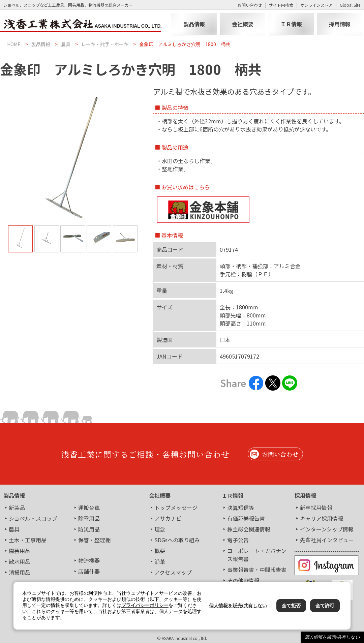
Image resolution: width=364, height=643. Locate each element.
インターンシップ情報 (327, 529)
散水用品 (20, 561)
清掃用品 (20, 572)
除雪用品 (89, 518)
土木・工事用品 (28, 540)
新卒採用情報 (316, 508)
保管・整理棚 (94, 540)
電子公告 (238, 540)
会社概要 (243, 24)
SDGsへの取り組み (177, 540)
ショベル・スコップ (33, 518)
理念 (160, 529)
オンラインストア (316, 5)
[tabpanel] (73, 158)
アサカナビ (168, 518)
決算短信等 (241, 508)
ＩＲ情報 (291, 24)
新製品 (17, 508)
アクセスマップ (173, 572)
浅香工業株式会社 (85, 24)
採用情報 (340, 24)
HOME (14, 44)
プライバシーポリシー (145, 605)
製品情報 (194, 24)
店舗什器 (89, 571)
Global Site (350, 5)
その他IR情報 (243, 580)
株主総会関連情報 (249, 529)
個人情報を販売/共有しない (332, 637)
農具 (66, 44)
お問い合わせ (250, 5)
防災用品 (89, 529)
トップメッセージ (176, 508)
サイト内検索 (281, 5)
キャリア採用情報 (322, 518)
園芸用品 (20, 551)
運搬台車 (89, 508)
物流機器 (89, 560)
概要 (160, 551)
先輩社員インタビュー (327, 540)
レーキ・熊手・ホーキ (105, 44)
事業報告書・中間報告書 (257, 570)
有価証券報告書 (246, 518)
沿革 (160, 561)
